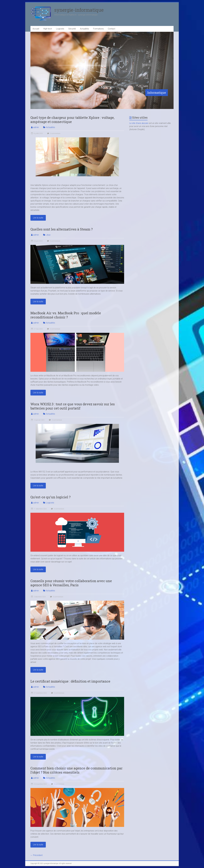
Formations (98, 29)
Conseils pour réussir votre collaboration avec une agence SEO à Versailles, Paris (71, 583)
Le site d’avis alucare (139, 123)
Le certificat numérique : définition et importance (70, 681)
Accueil (36, 29)
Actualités (85, 29)
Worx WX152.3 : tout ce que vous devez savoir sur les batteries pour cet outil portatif (73, 406)
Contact (111, 29)
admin (36, 127)
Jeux (48, 235)
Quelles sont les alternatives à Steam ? (62, 229)
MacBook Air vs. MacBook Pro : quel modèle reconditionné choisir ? (66, 315)
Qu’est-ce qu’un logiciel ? (50, 497)
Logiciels (60, 29)
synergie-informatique (79, 10)
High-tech (48, 29)
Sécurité (72, 29)
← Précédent (36, 855)
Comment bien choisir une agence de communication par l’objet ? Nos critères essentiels (76, 770)
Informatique (157, 93)
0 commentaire (53, 133)
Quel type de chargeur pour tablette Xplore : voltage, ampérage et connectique (72, 120)
